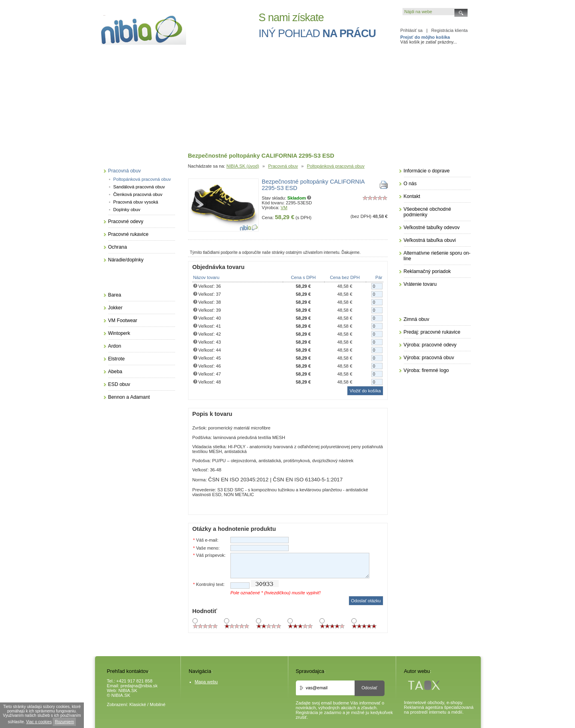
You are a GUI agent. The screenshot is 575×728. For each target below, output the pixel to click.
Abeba (115, 372)
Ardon (115, 346)
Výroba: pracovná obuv (429, 358)
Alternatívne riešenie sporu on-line (437, 256)
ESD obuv (119, 384)
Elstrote (117, 359)
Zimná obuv (416, 319)
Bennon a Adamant (129, 397)
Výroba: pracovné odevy (430, 345)
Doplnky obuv (127, 210)
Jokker (115, 308)
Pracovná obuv (283, 166)
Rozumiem (64, 722)
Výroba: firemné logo (426, 370)
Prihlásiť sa (412, 30)
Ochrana (118, 247)
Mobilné (158, 704)
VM (284, 208)
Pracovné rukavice (128, 234)
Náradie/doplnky (126, 260)
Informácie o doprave (427, 171)
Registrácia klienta (449, 30)
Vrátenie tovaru (420, 284)
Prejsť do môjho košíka (425, 37)
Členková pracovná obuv (138, 194)
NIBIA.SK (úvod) (243, 166)
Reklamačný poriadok (427, 271)
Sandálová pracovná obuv (139, 187)
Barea (115, 295)
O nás (410, 184)
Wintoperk (119, 333)
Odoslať (369, 688)
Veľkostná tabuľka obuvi (430, 240)
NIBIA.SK (128, 690)
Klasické (138, 704)
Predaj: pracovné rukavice (432, 332)
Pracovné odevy (126, 222)
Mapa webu (206, 682)
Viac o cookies (39, 722)
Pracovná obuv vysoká (136, 202)
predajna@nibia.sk (139, 686)
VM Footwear (123, 320)
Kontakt (412, 196)
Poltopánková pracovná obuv (336, 166)
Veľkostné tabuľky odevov (432, 227)
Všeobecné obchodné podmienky (427, 212)
